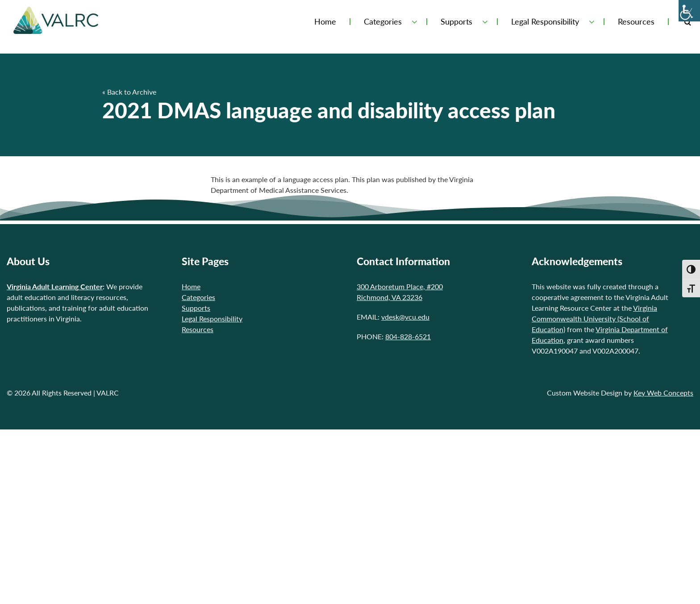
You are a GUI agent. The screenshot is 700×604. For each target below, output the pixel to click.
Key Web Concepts (663, 393)
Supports (456, 22)
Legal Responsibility (545, 22)
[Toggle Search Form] (688, 22)
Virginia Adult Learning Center (55, 286)
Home (325, 22)
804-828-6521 (408, 336)
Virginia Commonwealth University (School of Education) (594, 319)
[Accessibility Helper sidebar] (689, 11)
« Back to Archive (129, 92)
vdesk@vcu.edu (405, 317)
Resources (636, 22)
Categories (383, 22)
